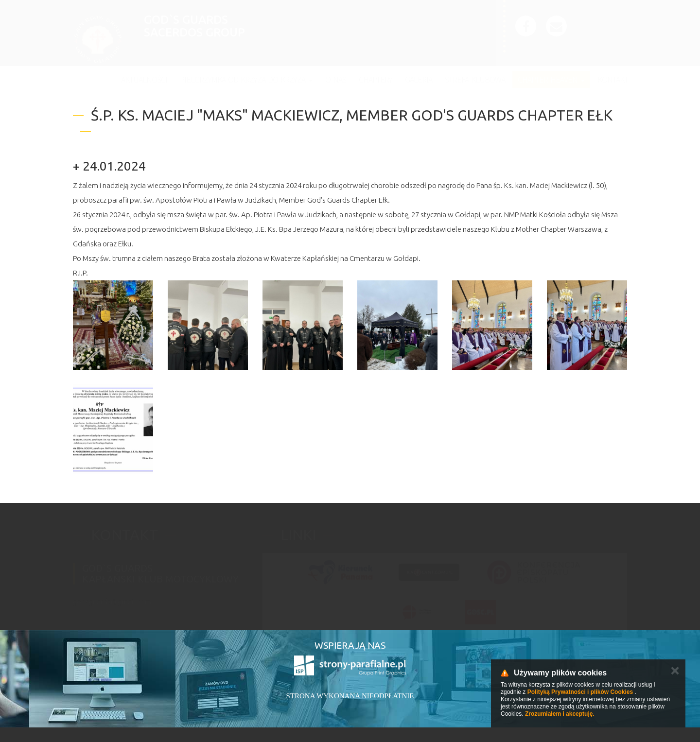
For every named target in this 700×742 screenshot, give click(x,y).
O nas (336, 79)
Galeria (419, 79)
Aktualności (144, 79)
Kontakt (613, 79)
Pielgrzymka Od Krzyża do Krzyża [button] (246, 79)
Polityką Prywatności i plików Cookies (580, 692)
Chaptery (376, 79)
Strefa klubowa (475, 79)
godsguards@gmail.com (112, 597)
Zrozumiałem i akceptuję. (560, 714)
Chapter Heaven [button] (551, 79)
